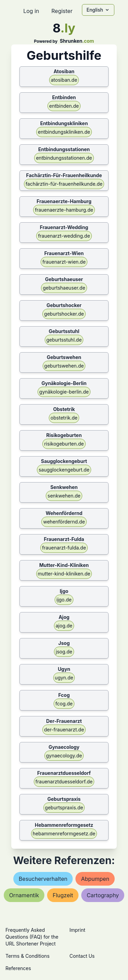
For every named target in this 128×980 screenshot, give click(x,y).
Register (62, 11)
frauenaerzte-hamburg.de (64, 210)
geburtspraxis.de (64, 807)
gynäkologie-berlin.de (64, 392)
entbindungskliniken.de (64, 132)
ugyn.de (64, 678)
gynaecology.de (64, 756)
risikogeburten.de (64, 444)
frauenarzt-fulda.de (64, 548)
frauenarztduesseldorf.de (64, 782)
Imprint (77, 930)
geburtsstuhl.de (64, 340)
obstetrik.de (64, 418)
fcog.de (64, 704)
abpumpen (95, 879)
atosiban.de (64, 80)
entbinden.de (64, 106)
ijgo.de (64, 600)
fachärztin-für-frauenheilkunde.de (64, 184)
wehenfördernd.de (64, 522)
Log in (31, 11)
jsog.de (64, 652)
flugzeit (63, 895)
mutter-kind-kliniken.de (64, 574)
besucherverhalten (43, 879)
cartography (103, 895)
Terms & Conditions (27, 956)
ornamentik (24, 895)
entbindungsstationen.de (64, 158)
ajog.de (64, 626)
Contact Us (82, 956)
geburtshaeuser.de (64, 288)
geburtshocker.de (64, 314)
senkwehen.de (64, 496)
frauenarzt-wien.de (64, 262)
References (18, 968)
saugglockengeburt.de (64, 470)
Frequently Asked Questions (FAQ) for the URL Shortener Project (32, 937)
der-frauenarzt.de (64, 730)
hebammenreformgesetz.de (64, 833)
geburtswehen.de (64, 366)
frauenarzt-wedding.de (64, 236)
